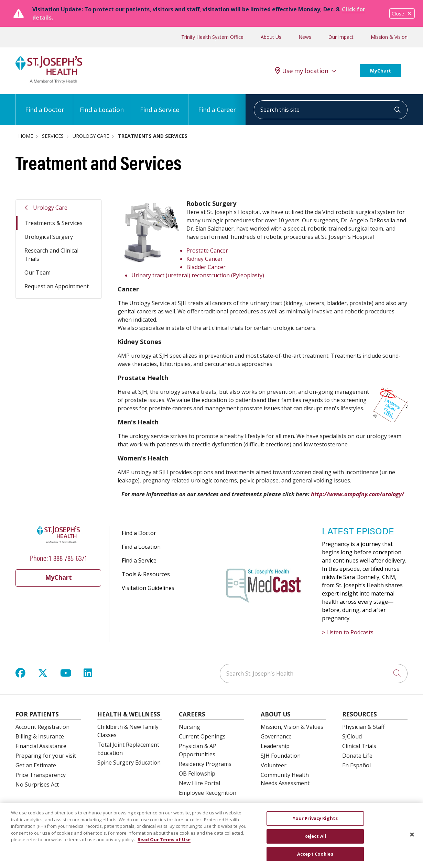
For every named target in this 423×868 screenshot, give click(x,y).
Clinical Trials (359, 746)
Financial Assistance (41, 746)
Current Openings (202, 736)
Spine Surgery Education (129, 763)
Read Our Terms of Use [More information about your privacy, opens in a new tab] (164, 844)
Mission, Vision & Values (292, 727)
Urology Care (50, 208)
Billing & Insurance (40, 736)
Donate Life (357, 756)
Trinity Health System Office (212, 37)
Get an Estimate (36, 765)
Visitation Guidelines (148, 588)
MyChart (381, 71)
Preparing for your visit (46, 756)
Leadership (275, 746)
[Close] (412, 838)
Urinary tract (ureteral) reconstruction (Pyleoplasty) (198, 275)
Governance (276, 736)
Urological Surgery (49, 237)
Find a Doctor (45, 104)
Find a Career (217, 104)
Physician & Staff (364, 727)
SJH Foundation (281, 756)
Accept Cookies (315, 858)
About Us (271, 37)
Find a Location (102, 104)
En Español (356, 765)
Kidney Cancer (205, 259)
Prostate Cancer (207, 251)
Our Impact (341, 37)
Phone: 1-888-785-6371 (58, 558)
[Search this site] (331, 110)
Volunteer (274, 765)
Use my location (302, 71)
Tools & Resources (146, 574)
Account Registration (42, 727)
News (305, 37)
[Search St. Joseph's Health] (314, 674)
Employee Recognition (208, 793)
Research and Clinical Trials (51, 255)
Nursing (189, 727)
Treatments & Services (53, 223)
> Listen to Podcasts (348, 632)
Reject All (315, 840)
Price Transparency (41, 775)
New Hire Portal (199, 783)
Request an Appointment (57, 286)
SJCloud (352, 736)
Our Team (37, 272)
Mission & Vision (389, 37)
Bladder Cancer (206, 267)
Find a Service (160, 104)
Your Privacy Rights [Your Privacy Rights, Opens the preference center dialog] (315, 822)
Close (402, 14)
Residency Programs (205, 764)
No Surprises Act (37, 784)
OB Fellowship (197, 774)
